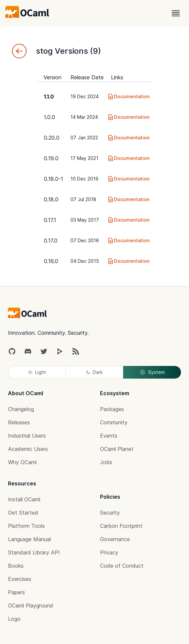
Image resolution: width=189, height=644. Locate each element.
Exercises (20, 579)
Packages (112, 409)
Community (114, 422)
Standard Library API (34, 552)
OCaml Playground (31, 606)
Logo (14, 619)
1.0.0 (49, 117)
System (152, 372)
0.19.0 (51, 158)
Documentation (128, 97)
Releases (19, 422)
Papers (16, 592)
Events (109, 436)
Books (16, 566)
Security (110, 513)
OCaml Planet (117, 449)
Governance (115, 539)
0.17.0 (51, 241)
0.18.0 (51, 199)
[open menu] (176, 13)
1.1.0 (49, 97)
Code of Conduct (122, 566)
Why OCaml (22, 462)
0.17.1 (50, 220)
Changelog (21, 409)
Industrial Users (27, 436)
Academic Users (28, 449)
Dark (94, 372)
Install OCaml (24, 499)
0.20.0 (52, 138)
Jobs (106, 462)
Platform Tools (26, 526)
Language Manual (29, 539)
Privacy (109, 552)
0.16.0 (51, 261)
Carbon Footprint (121, 526)
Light (37, 372)
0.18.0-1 (53, 179)
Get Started (23, 513)
